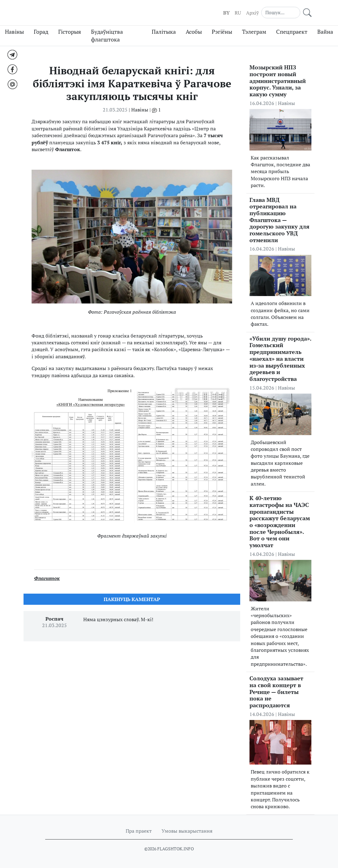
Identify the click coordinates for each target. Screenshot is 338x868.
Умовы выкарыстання (187, 831)
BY (226, 13)
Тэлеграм (254, 32)
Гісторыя (70, 32)
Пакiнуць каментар (132, 599)
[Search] (281, 12)
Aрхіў (252, 13)
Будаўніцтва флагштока (107, 36)
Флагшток (47, 578)
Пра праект (139, 831)
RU (238, 13)
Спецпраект (292, 32)
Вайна (325, 32)
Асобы (194, 32)
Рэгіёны (222, 32)
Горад (41, 32)
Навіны (14, 32)
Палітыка (164, 32)
